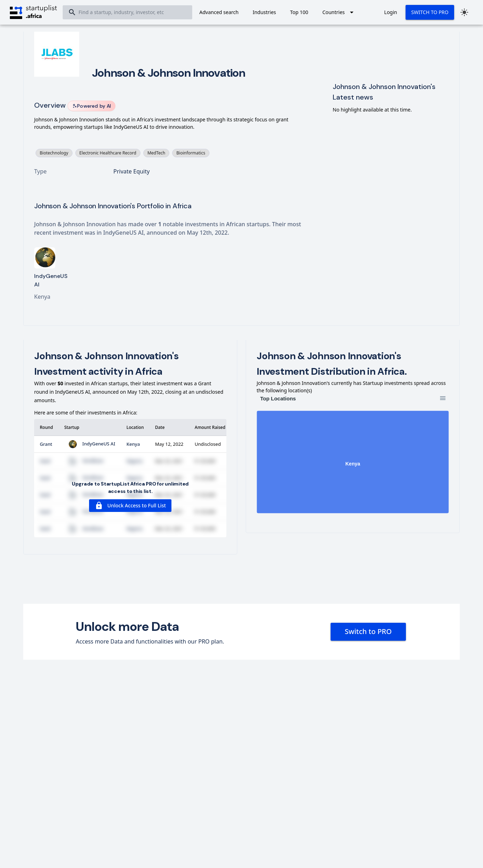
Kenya (133, 444)
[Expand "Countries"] (339, 12)
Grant (46, 444)
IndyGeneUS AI (90, 444)
